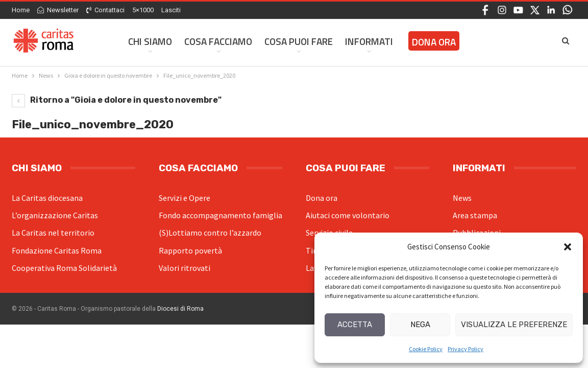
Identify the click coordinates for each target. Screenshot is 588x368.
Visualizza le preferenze (514, 325)
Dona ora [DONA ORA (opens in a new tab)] (434, 42)
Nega (420, 325)
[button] (568, 247)
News (462, 198)
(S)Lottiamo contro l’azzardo (210, 233)
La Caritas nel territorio (53, 233)
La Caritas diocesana (47, 198)
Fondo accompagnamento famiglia (220, 215)
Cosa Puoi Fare (299, 41)
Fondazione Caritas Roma (57, 250)
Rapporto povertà (190, 250)
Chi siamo (150, 41)
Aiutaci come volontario (348, 215)
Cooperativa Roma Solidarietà (64, 268)
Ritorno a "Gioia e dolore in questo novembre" (117, 100)
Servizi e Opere (185, 198)
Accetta (355, 325)
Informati (369, 41)
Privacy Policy (465, 349)
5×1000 (143, 10)
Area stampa (475, 215)
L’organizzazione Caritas (55, 215)
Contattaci (105, 10)
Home (21, 10)
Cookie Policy (426, 349)
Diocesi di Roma (180, 309)
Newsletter (58, 10)
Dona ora (322, 198)
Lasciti (171, 10)
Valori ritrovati (185, 268)
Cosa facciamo (218, 41)
